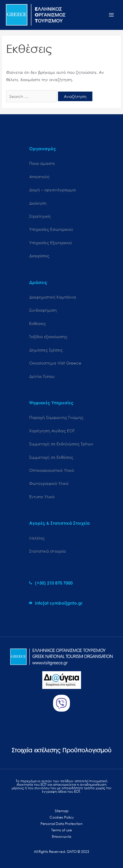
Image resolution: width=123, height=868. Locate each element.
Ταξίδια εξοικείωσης (48, 336)
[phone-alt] (51, 583)
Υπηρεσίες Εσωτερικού (51, 229)
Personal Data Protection (61, 824)
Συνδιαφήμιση (43, 310)
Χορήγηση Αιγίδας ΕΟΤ (52, 431)
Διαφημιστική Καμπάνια (53, 297)
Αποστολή (39, 177)
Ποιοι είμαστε (42, 163)
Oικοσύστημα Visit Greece (55, 363)
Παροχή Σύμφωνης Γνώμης (56, 417)
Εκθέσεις (37, 323)
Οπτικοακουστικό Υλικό (52, 470)
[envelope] (56, 603)
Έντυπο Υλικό (42, 497)
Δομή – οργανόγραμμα (52, 190)
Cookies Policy (62, 817)
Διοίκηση (38, 203)
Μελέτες (37, 538)
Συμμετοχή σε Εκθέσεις (51, 457)
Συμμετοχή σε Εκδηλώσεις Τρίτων (61, 444)
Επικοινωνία (61, 836)
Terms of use (62, 830)
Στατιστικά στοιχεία (48, 551)
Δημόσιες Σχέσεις (46, 350)
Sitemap (62, 811)
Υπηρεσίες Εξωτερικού (51, 243)
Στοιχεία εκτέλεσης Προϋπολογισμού (61, 750)
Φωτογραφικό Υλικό (49, 483)
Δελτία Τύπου (42, 376)
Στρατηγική (40, 216)
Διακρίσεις (39, 256)
